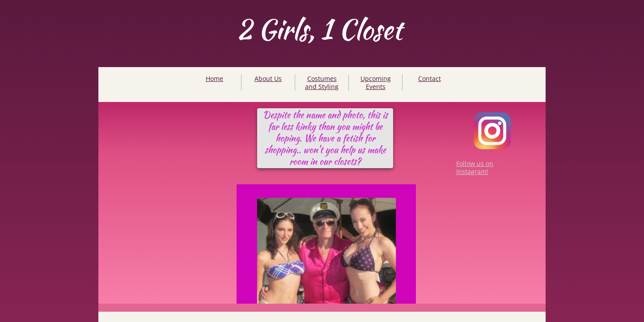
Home (214, 78)
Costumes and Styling (322, 83)
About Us (268, 78)
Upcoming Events (376, 83)
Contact (430, 78)
